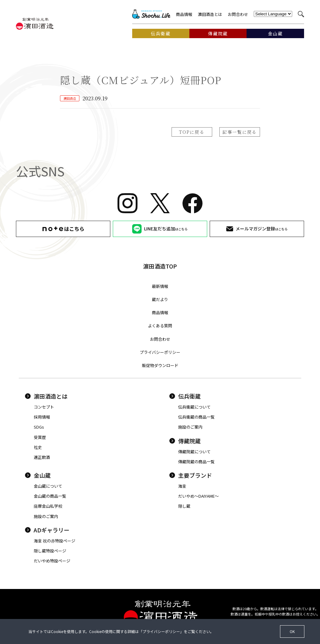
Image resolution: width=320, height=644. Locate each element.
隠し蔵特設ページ (50, 551)
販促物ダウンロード (160, 365)
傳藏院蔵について (194, 452)
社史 (38, 447)
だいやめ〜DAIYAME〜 (198, 496)
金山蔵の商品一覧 (50, 496)
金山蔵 (38, 475)
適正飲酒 (42, 457)
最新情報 (160, 286)
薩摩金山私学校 (48, 506)
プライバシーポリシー (160, 352)
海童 (182, 486)
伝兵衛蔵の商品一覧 (196, 417)
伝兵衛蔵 (185, 396)
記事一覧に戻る (240, 132)
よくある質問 (160, 326)
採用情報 (42, 417)
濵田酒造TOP (160, 266)
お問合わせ (238, 14)
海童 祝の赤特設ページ (55, 541)
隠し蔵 (184, 506)
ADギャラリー (47, 530)
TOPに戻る (192, 132)
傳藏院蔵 (185, 441)
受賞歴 (40, 437)
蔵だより (160, 299)
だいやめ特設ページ (52, 561)
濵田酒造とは (210, 14)
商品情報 (184, 14)
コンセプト (44, 407)
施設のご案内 (190, 427)
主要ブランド (191, 475)
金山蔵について (48, 486)
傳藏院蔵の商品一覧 (196, 462)
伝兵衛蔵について (194, 407)
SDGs (39, 427)
